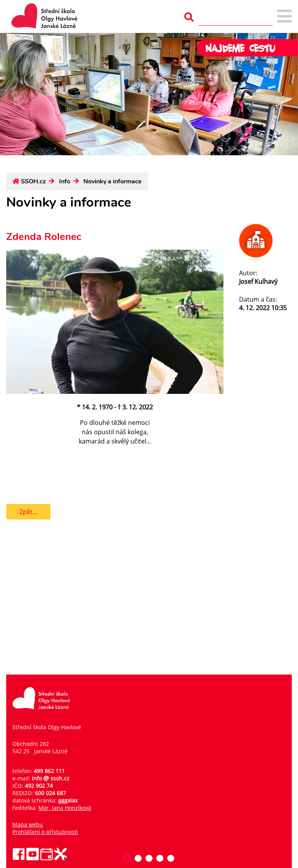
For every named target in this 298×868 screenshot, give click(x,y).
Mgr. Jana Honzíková (65, 808)
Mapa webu (28, 824)
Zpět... (28, 512)
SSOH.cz (33, 181)
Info (65, 181)
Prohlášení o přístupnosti (45, 832)
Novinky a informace (113, 181)
